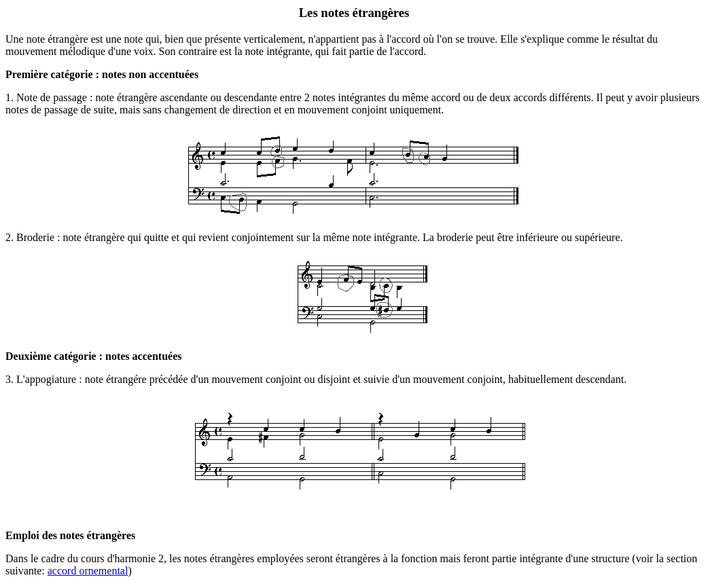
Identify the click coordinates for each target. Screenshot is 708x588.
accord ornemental (88, 571)
